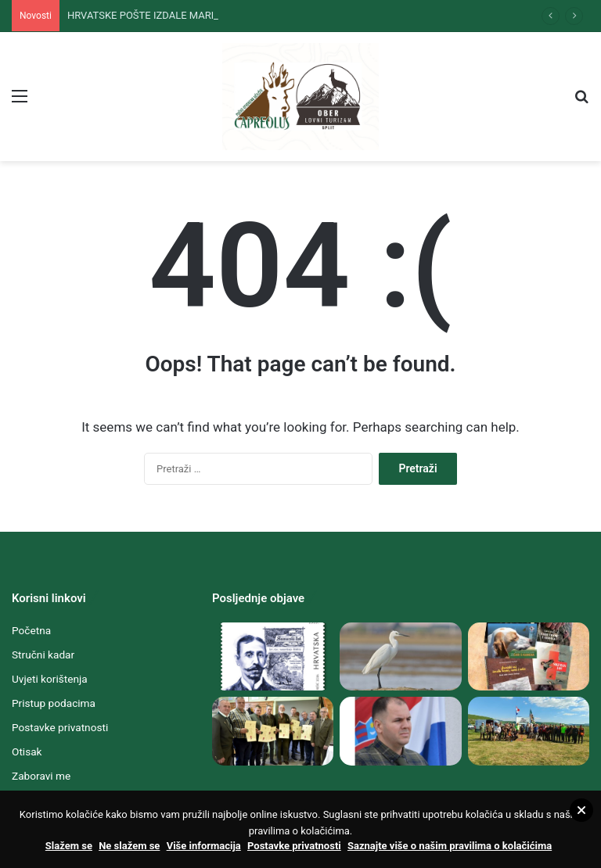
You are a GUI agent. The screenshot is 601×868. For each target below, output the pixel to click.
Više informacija (204, 846)
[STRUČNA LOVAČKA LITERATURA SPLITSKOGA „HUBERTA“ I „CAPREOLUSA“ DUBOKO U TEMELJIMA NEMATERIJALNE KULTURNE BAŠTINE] (529, 657)
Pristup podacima (54, 703)
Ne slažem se (129, 846)
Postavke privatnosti (60, 727)
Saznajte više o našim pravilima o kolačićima (450, 846)
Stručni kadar (43, 655)
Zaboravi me (41, 776)
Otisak (27, 751)
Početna (31, 630)
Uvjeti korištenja (50, 679)
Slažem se (69, 846)
